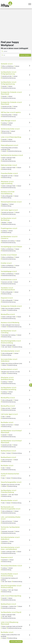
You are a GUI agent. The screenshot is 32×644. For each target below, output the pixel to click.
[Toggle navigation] (29, 4)
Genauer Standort (25, 55)
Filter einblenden (16, 642)
